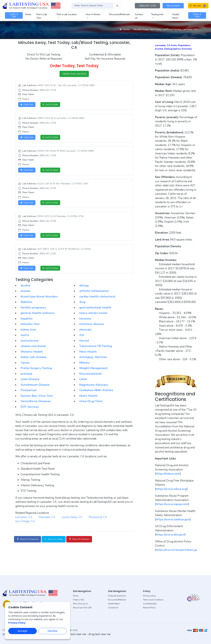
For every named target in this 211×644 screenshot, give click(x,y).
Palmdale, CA (47, 521)
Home (125, 29)
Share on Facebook (30, 543)
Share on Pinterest (91, 543)
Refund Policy (149, 608)
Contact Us (113, 608)
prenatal (26, 377)
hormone (85, 322)
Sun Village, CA (25, 525)
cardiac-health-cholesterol (97, 300)
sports (25, 339)
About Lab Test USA (82, 608)
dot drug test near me (73, 634)
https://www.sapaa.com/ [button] (172, 504)
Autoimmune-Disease (35, 388)
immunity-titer (30, 328)
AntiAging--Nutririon (93, 361)
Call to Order (53, 106)
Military (84, 366)
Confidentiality (150, 604)
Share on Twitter (61, 543)
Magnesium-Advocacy (94, 388)
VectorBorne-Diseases (36, 405)
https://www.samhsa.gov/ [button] (173, 519)
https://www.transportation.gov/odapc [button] (182, 550)
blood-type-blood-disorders (39, 300)
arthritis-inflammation (94, 295)
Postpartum (29, 394)
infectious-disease (92, 328)
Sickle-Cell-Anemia (33, 361)
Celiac (83, 383)
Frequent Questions (117, 596)
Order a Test (78, 600)
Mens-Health (88, 355)
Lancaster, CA (24, 521)
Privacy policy (149, 596)
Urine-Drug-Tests (91, 405)
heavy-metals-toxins (93, 317)
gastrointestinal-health (95, 311)
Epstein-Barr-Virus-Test (37, 399)
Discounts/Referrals (117, 600)
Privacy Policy (17, 623)
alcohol (26, 289)
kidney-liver (28, 333)
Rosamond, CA (98, 521)
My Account (173, 6)
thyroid (84, 344)
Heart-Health (88, 399)
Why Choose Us (80, 604)
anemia (25, 295)
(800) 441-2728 (147, 6)
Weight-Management (94, 372)
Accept (23, 631)
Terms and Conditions (153, 600)
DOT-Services (30, 410)
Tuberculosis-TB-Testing (96, 350)
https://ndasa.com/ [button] (168, 474)
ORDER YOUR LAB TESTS (74, 74)
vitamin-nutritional (33, 350)
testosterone (30, 344)
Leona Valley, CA (72, 521)
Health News (114, 604)
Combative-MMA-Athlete (96, 394)
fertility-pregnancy (33, 311)
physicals (85, 333)
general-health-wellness (38, 317)
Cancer (25, 366)
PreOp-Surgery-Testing (36, 372)
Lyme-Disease (30, 383)
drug (82, 306)
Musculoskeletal (90, 377)
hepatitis (27, 322)
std (82, 339)
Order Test (28, 106)
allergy (84, 289)
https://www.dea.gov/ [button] (170, 535)
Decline (53, 631)
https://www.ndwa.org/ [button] (171, 489)
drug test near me (100, 634)
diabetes (26, 306)
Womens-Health (32, 355)
